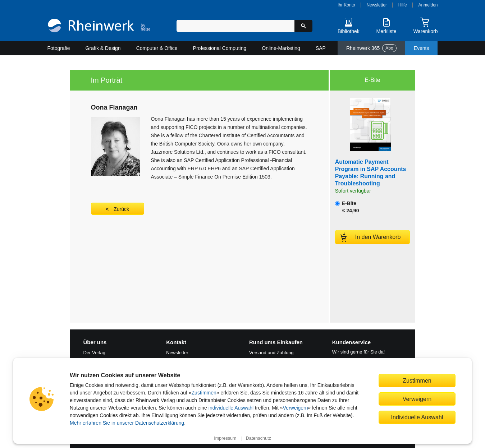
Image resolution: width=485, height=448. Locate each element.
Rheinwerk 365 (371, 48)
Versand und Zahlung (271, 353)
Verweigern (296, 408)
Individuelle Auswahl (417, 417)
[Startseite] (99, 26)
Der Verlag (94, 353)
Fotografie (59, 48)
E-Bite (347, 207)
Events (422, 48)
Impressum (225, 438)
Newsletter (377, 5)
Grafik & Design (103, 48)
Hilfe (403, 5)
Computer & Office (157, 48)
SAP (321, 48)
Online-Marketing (281, 48)
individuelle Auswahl (231, 408)
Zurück (121, 209)
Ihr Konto (346, 5)
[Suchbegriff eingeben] (236, 26)
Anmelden (428, 5)
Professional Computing (220, 48)
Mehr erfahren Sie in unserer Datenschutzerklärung (127, 423)
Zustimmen (204, 393)
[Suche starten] (303, 26)
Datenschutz (258, 438)
